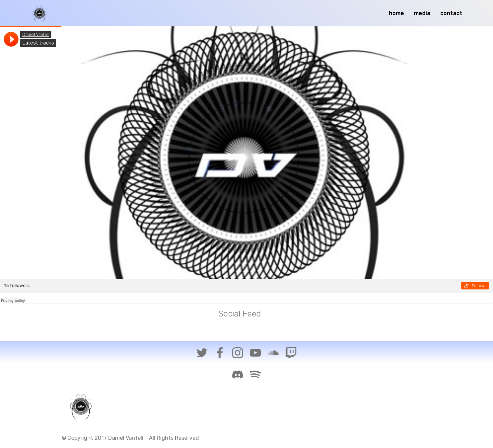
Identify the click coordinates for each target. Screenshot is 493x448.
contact (450, 13)
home (395, 13)
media (421, 13)
